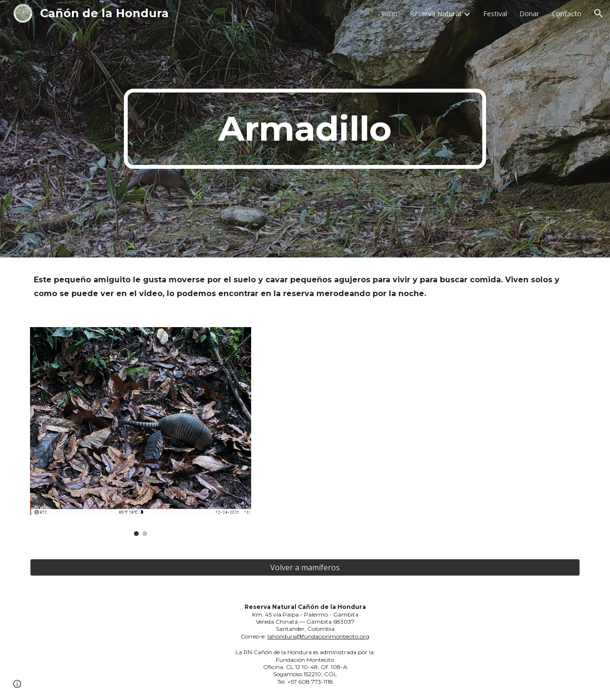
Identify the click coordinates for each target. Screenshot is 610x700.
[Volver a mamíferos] (305, 567)
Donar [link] (529, 13)
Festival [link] (495, 13)
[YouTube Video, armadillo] (446, 418)
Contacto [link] (567, 13)
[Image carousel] (141, 432)
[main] (305, 129)
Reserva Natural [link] (435, 13)
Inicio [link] (389, 13)
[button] (599, 13)
